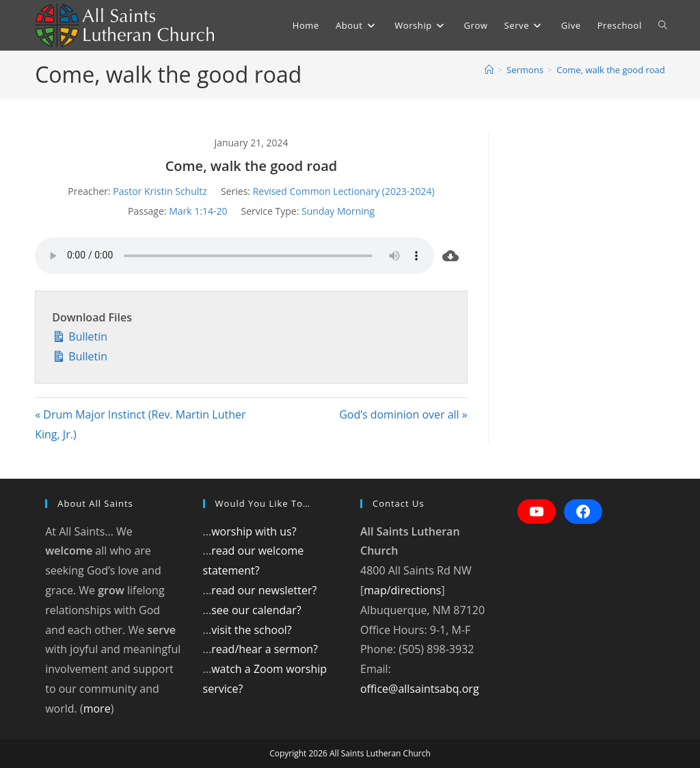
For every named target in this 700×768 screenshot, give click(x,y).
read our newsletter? (264, 590)
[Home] (489, 70)
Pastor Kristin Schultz (160, 191)
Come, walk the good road (611, 70)
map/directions (402, 590)
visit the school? (252, 630)
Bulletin (80, 335)
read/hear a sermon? (265, 649)
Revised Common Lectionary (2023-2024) (344, 191)
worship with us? (254, 531)
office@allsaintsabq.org (420, 689)
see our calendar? (256, 610)
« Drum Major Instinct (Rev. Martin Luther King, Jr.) (140, 424)
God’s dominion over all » (403, 414)
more (97, 709)
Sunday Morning (338, 211)
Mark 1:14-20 (198, 211)
